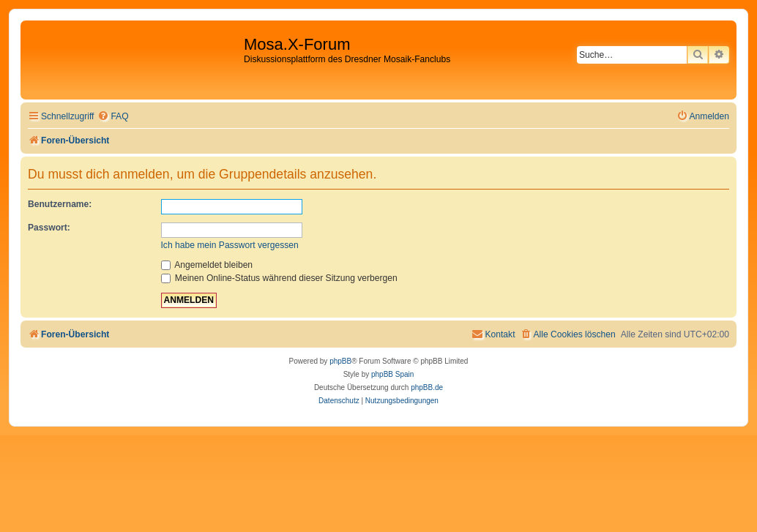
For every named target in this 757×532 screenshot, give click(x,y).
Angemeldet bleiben (207, 265)
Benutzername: (60, 204)
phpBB (340, 361)
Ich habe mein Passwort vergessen (230, 245)
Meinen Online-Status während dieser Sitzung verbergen (279, 278)
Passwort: (49, 228)
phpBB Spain (392, 374)
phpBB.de (427, 387)
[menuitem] (113, 117)
